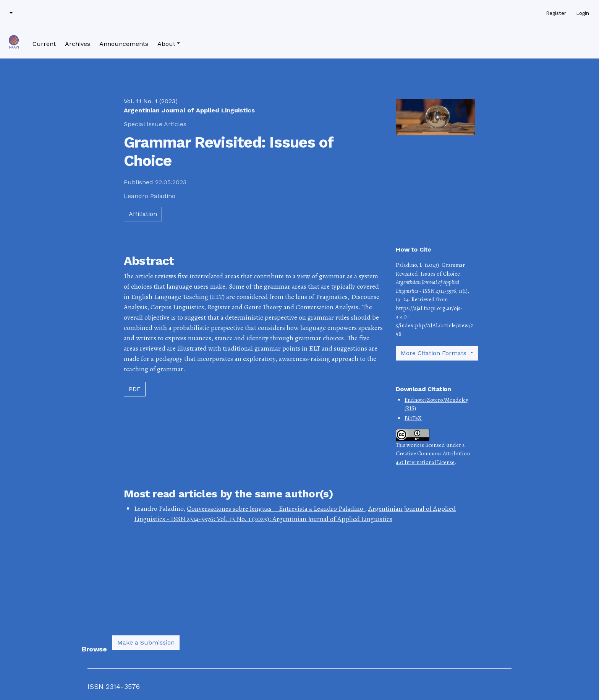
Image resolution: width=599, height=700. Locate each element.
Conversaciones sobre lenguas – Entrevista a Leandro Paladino (276, 508)
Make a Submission (146, 642)
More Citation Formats (435, 353)
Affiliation (143, 214)
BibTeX (413, 418)
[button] (11, 13)
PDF (135, 389)
